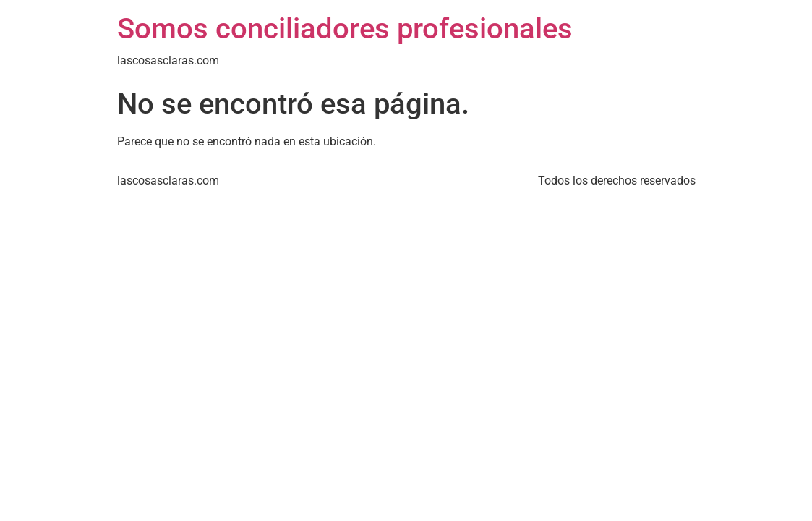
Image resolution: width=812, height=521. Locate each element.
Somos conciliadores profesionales (345, 29)
